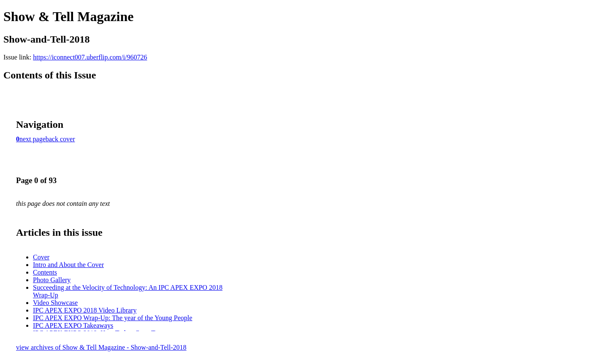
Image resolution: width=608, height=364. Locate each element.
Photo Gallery (52, 280)
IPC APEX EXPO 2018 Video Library (85, 310)
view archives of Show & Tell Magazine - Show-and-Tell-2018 (101, 347)
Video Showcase (55, 303)
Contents (45, 272)
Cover (41, 257)
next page (33, 139)
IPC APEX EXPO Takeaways (73, 325)
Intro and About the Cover (68, 265)
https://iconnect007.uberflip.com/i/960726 (90, 57)
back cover (60, 139)
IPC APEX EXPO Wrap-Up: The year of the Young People (113, 318)
